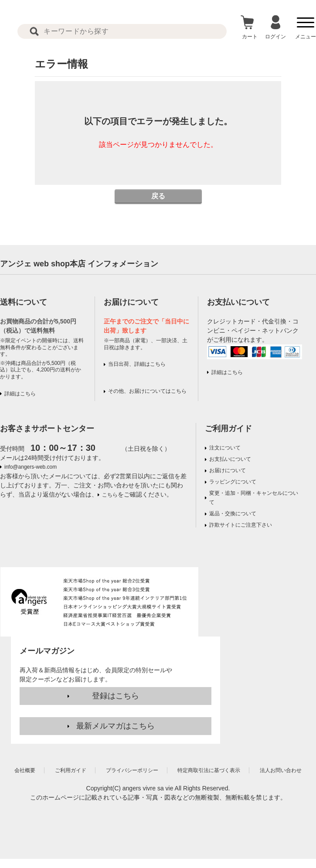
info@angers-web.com (31, 467)
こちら (110, 495)
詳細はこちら (20, 394)
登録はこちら (116, 696)
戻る (158, 196)
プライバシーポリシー (132, 770)
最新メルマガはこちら (116, 726)
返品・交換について (233, 514)
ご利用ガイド (228, 429)
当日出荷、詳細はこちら (137, 364)
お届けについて (228, 470)
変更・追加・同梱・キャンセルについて (254, 498)
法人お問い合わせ (281, 770)
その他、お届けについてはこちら (147, 391)
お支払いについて (230, 459)
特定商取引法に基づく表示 (209, 770)
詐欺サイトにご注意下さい (241, 525)
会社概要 (25, 770)
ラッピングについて (233, 482)
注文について (225, 448)
